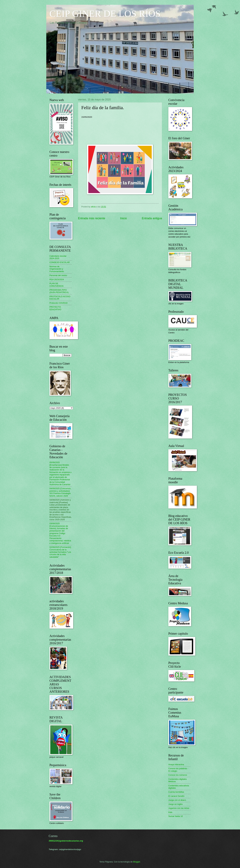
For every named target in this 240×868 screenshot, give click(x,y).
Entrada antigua (152, 218)
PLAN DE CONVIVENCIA (57, 285)
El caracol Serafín (176, 796)
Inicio (123, 218)
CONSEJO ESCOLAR (60, 262)
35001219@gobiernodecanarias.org (66, 841)
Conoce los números (178, 775)
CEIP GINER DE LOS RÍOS (105, 14)
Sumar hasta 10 (176, 816)
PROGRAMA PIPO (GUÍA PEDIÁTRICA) (59, 291)
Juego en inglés (175, 804)
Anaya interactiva (176, 764)
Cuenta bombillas (176, 792)
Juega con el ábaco (177, 800)
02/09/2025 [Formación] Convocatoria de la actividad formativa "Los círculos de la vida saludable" (60, 552)
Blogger (137, 862)
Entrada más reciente (92, 218)
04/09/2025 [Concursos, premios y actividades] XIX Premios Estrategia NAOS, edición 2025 (60, 492)
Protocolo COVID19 (58, 303)
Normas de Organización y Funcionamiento (57, 269)
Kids (170, 812)
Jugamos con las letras (179, 808)
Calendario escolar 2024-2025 (58, 257)
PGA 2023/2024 (57, 279)
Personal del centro (58, 275)
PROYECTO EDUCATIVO (55, 308)
